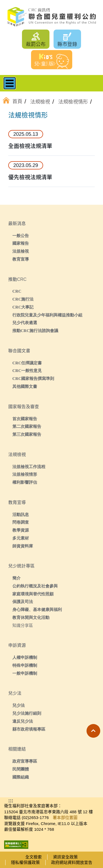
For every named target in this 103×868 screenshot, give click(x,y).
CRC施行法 (23, 299)
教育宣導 (21, 259)
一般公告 (21, 236)
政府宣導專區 (25, 761)
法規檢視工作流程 (29, 467)
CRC (17, 291)
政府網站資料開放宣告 (72, 862)
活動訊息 (21, 514)
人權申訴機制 (25, 657)
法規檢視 (21, 251)
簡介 (16, 578)
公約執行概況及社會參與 (35, 586)
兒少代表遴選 (25, 323)
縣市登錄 (67, 44)
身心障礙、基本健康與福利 (37, 609)
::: (18, 116)
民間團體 (21, 769)
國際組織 (21, 777)
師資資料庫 (23, 546)
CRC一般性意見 (27, 370)
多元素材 (21, 538)
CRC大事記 (23, 307)
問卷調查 (21, 522)
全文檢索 (34, 857)
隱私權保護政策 (25, 862)
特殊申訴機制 (25, 665)
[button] (93, 731)
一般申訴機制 (25, 673)
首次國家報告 (25, 419)
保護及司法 (23, 602)
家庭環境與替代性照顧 (33, 594)
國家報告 (21, 243)
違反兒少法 (23, 721)
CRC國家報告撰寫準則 (33, 378)
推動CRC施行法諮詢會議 (35, 331)
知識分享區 (23, 625)
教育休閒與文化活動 (31, 617)
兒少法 (19, 705)
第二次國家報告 (27, 426)
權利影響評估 (25, 482)
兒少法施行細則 (27, 713)
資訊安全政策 (65, 857)
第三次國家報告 (27, 434)
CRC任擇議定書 (27, 363)
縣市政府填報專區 (29, 729)
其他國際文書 (25, 386)
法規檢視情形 (25, 474)
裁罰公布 (36, 44)
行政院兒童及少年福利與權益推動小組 (47, 315)
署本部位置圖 (65, 817)
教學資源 (21, 530)
